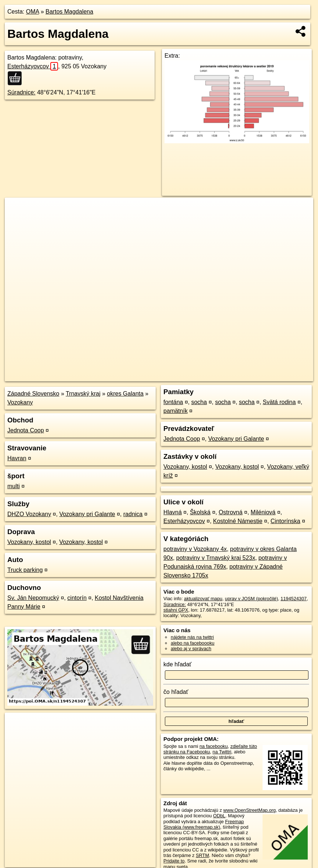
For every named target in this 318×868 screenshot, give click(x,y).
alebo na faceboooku (193, 643)
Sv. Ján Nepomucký (33, 598)
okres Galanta (125, 394)
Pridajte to (174, 861)
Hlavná (173, 512)
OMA (33, 12)
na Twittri (222, 752)
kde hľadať (178, 664)
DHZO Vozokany (29, 514)
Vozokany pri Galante (87, 514)
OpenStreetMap (187, 376)
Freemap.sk (225, 376)
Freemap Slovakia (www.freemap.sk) (204, 824)
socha (199, 402)
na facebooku (214, 746)
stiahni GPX (176, 610)
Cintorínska (286, 521)
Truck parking (25, 570)
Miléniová (263, 512)
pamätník (176, 411)
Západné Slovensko (33, 394)
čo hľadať (176, 692)
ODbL (219, 816)
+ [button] (17, 210)
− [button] (17, 221)
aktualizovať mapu (203, 599)
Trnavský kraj (83, 394)
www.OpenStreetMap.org (250, 810)
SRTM (202, 855)
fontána (173, 402)
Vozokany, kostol (29, 542)
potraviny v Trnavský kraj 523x (216, 558)
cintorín (77, 598)
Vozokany (20, 402)
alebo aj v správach (191, 649)
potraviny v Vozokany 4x (195, 549)
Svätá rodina (279, 402)
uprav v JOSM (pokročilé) (252, 599)
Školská (200, 512)
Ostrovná (230, 512)
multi (14, 486)
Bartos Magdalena (69, 12)
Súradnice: (21, 92)
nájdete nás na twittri (192, 637)
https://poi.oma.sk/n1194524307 (280, 376)
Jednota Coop (26, 430)
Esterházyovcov (33, 66)
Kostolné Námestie (238, 521)
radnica (133, 514)
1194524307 (294, 599)
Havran (17, 458)
